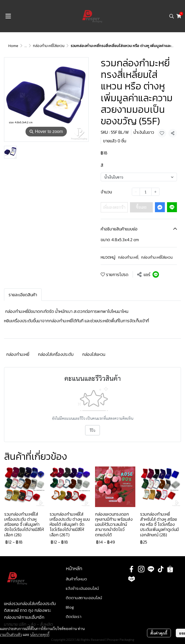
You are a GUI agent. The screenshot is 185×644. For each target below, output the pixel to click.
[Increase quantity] (155, 192)
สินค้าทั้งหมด (76, 579)
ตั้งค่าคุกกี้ (159, 633)
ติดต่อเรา (74, 616)
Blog (70, 607)
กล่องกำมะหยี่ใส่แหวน (49, 46)
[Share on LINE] (156, 274)
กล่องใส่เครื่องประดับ (56, 354)
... (26, 46)
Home (13, 46)
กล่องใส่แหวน (94, 354)
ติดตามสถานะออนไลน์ (84, 598)
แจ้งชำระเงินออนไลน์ (82, 588)
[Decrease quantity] (136, 192)
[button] (172, 16)
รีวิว (92, 430)
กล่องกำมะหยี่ (129, 257)
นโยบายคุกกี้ (40, 634)
